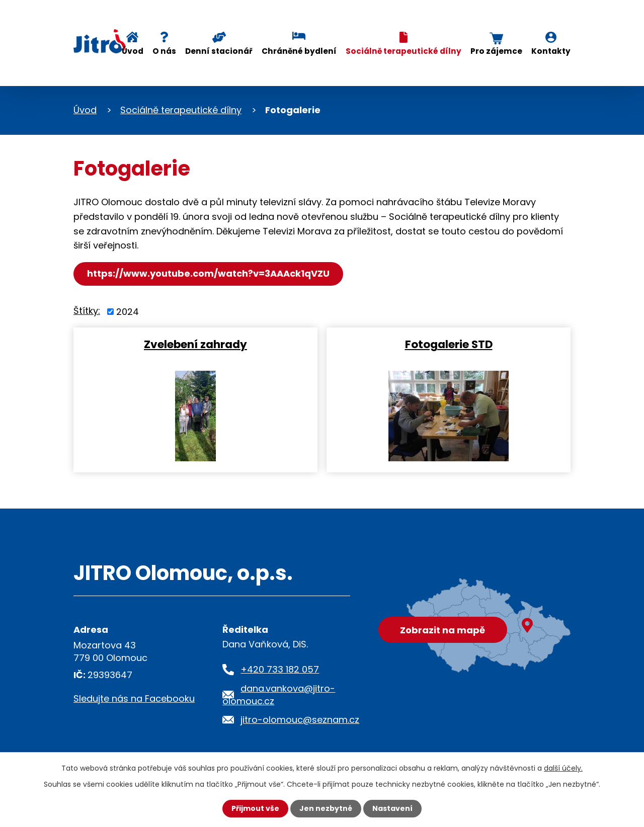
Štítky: (87, 311)
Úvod (133, 51)
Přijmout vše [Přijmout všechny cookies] (255, 808)
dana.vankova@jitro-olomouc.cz (279, 695)
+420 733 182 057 (280, 669)
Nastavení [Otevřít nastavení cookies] (392, 808)
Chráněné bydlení (299, 51)
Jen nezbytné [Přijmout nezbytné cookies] (326, 808)
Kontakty (551, 51)
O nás (164, 51)
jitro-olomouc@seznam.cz (300, 720)
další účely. (563, 768)
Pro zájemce (496, 51)
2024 (128, 312)
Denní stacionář (219, 51)
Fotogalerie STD (449, 344)
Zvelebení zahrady (195, 344)
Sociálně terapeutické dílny (404, 51)
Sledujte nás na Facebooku (134, 698)
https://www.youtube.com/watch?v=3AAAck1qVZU (208, 273)
